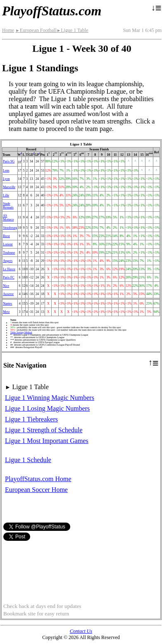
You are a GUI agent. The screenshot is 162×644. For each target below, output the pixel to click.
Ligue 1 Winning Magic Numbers (50, 398)
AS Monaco (8, 218)
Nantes (7, 304)
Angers (8, 261)
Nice (6, 286)
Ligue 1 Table (73, 30)
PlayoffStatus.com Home (38, 479)
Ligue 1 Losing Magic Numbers (47, 408)
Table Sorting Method (21, 332)
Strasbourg (10, 228)
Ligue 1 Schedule (28, 460)
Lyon (6, 179)
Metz (6, 312)
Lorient (8, 244)
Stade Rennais (8, 206)
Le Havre (9, 269)
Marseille (9, 187)
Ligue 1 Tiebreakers (31, 419)
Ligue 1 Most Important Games (47, 441)
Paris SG (9, 161)
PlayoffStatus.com (52, 11)
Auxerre (8, 294)
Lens (6, 171)
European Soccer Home (36, 490)
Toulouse (9, 253)
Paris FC (9, 277)
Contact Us (81, 631)
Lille (6, 195)
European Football (36, 30)
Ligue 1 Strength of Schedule (44, 430)
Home (8, 30)
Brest (6, 236)
